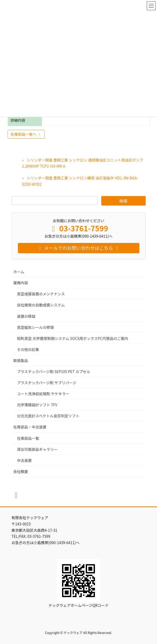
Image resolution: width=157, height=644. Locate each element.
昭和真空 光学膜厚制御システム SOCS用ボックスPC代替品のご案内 (73, 338)
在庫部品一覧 (28, 438)
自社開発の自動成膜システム (41, 305)
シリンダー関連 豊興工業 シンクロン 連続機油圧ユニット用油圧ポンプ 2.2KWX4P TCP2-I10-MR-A (83, 163)
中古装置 (24, 460)
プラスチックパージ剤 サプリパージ (47, 383)
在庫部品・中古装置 (30, 427)
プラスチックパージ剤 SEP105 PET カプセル (54, 372)
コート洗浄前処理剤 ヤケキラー (43, 394)
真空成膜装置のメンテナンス (41, 294)
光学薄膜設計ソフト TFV (37, 405)
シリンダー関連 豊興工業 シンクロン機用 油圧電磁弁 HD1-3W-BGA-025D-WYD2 (80, 181)
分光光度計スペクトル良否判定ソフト (48, 416)
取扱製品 (21, 360)
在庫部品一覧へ (26, 134)
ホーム (19, 272)
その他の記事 (28, 349)
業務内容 (21, 283)
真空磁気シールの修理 (36, 327)
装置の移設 (26, 316)
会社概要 (21, 471)
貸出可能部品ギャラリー (37, 449)
